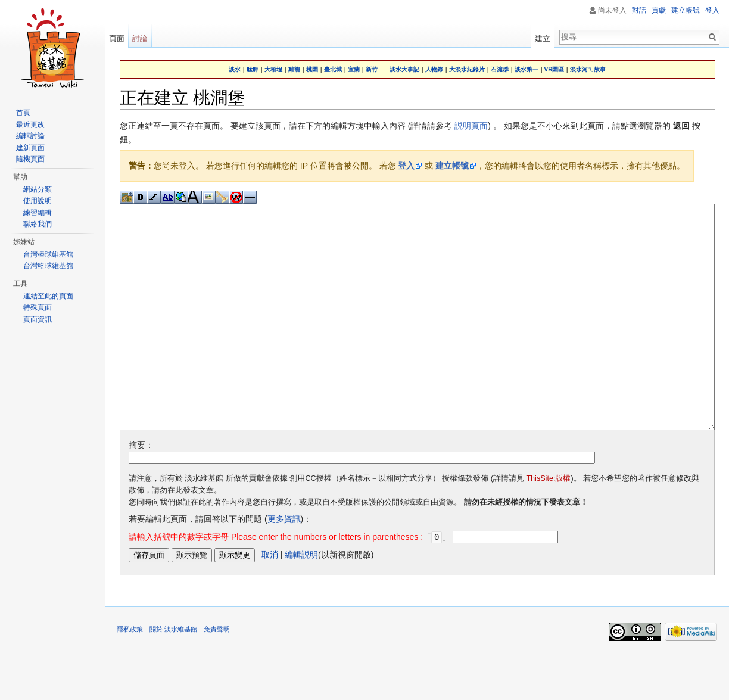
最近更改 (30, 125)
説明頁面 (471, 126)
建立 (543, 38)
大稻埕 (273, 69)
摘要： (141, 490)
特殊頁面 (38, 307)
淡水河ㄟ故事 (588, 69)
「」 (289, 581)
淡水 (235, 69)
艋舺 (253, 69)
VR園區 (554, 69)
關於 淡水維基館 (173, 673)
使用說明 (38, 201)
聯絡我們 (38, 224)
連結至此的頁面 (48, 296)
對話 (639, 10)
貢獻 (659, 10)
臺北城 (333, 69)
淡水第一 (526, 69)
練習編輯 (38, 213)
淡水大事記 (404, 69)
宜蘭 (354, 69)
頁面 (117, 38)
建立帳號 (452, 166)
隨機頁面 (30, 159)
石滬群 (500, 69)
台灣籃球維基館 (48, 266)
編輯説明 (301, 599)
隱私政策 (130, 673)
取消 (270, 599)
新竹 (372, 69)
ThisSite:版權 (548, 523)
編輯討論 (30, 136)
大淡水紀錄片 (467, 69)
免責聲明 (217, 673)
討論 (140, 38)
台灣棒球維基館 (48, 254)
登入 (406, 166)
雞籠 (294, 69)
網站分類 (38, 189)
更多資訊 (284, 564)
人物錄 (434, 69)
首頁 (23, 113)
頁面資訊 (38, 319)
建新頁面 (30, 148)
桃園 (312, 69)
